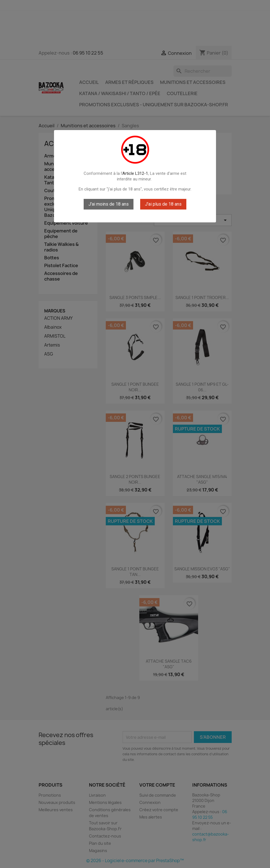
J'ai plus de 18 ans (163, 204)
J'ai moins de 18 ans (109, 204)
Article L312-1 (135, 173)
